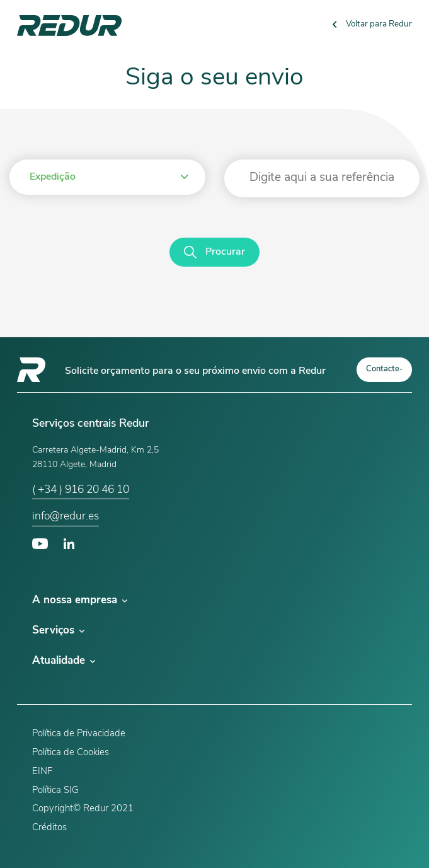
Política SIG (55, 791)
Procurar (214, 252)
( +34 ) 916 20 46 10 (81, 490)
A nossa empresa (80, 600)
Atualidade (64, 661)
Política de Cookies (71, 753)
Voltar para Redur (373, 24)
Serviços (58, 631)
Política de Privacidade (79, 734)
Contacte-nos (384, 373)
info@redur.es (66, 517)
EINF (42, 772)
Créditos (49, 828)
